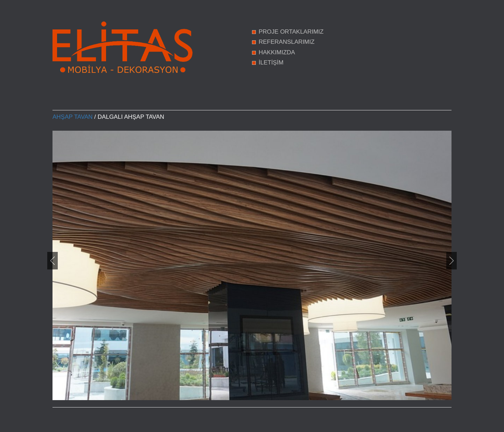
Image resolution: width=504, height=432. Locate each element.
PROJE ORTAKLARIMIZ (291, 32)
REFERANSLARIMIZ (287, 42)
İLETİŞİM (271, 63)
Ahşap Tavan (73, 117)
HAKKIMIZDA (277, 52)
